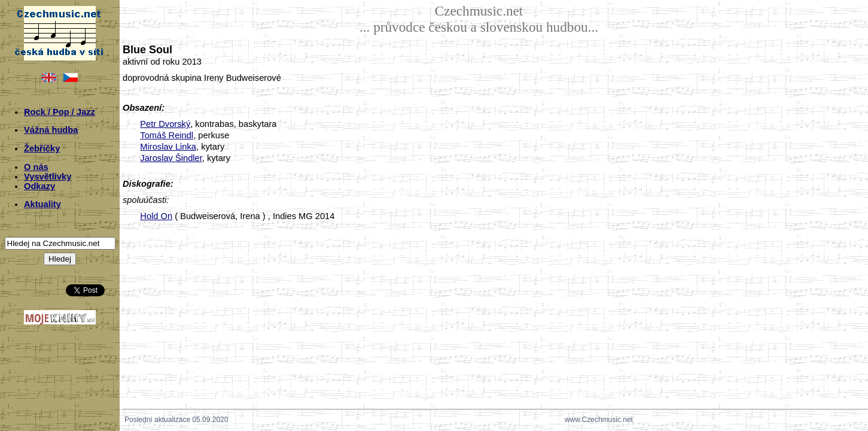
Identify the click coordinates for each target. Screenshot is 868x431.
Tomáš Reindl (167, 135)
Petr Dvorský (165, 124)
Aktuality (42, 204)
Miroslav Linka (168, 147)
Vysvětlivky (48, 177)
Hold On (156, 216)
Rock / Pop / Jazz (60, 112)
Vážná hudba (51, 130)
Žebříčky (42, 148)
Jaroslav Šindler (171, 158)
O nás (36, 167)
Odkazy (39, 186)
